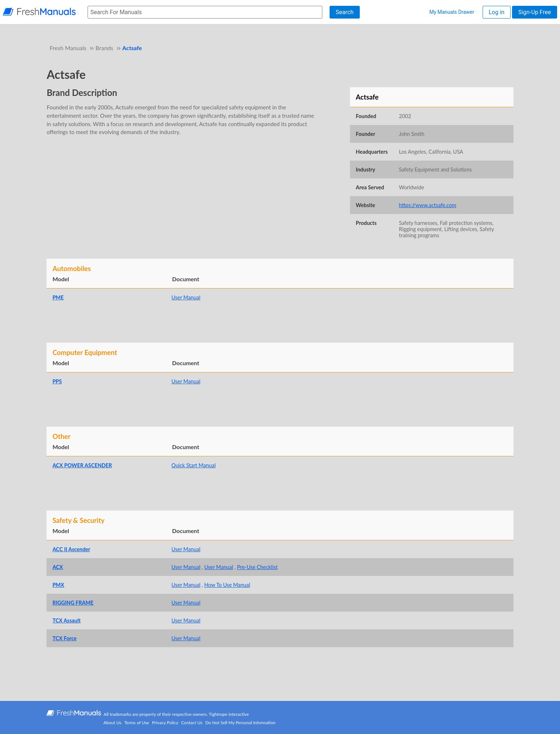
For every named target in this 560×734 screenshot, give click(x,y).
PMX (58, 585)
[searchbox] (205, 12)
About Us (112, 723)
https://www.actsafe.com (428, 205)
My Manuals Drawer (452, 12)
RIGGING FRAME (73, 603)
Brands (104, 48)
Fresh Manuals (68, 48)
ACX (58, 567)
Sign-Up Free (535, 12)
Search (345, 12)
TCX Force (64, 638)
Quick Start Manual (194, 465)
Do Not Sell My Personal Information (240, 723)
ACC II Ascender (71, 549)
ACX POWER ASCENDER (82, 465)
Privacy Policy (165, 723)
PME (58, 297)
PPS (57, 381)
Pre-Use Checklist (257, 567)
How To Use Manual (227, 585)
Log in (497, 12)
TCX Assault (66, 620)
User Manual (186, 297)
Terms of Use (137, 723)
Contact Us (192, 723)
